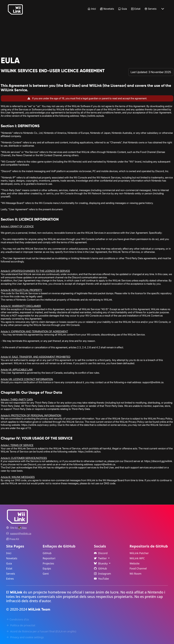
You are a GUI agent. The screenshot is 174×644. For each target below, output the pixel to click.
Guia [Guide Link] (122, 9)
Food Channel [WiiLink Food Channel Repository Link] (138, 568)
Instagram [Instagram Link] (103, 574)
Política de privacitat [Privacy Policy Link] (21, 625)
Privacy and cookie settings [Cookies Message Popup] (25, 637)
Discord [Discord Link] (101, 553)
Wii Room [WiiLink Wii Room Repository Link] (136, 574)
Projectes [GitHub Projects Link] (48, 563)
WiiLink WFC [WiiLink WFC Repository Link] (137, 558)
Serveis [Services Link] (151, 9)
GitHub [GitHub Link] (47, 553)
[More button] (163, 9)
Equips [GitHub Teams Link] (47, 568)
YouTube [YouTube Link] (101, 579)
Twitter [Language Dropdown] (101, 558)
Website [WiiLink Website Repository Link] (135, 563)
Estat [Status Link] (136, 9)
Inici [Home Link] (92, 9)
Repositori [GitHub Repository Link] (49, 558)
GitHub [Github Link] (100, 568)
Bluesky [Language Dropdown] (101, 563)
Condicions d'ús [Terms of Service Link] (18, 619)
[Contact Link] (21, 533)
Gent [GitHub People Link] (46, 574)
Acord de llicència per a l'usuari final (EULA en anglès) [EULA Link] (41, 631)
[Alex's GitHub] (23, 528)
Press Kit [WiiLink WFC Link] (13, 539)
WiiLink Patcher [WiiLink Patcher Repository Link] (139, 553)
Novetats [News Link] (107, 9)
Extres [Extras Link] (10, 579)
